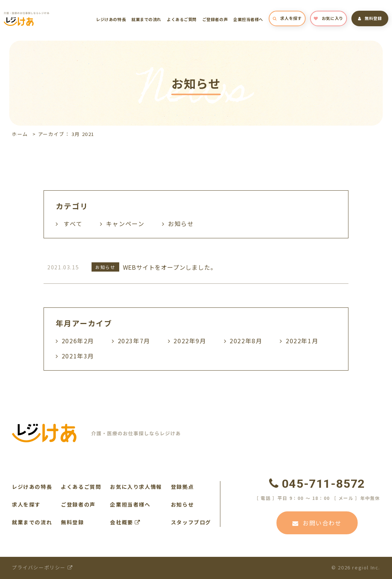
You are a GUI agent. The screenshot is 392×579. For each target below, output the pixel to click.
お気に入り (328, 18)
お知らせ (182, 504)
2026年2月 (78, 341)
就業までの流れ (146, 19)
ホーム (20, 134)
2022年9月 (190, 341)
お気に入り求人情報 (136, 487)
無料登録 (370, 18)
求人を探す (287, 18)
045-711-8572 (317, 484)
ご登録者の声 (215, 19)
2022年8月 (246, 341)
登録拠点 (182, 487)
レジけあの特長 (111, 19)
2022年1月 (302, 341)
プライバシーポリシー (42, 567)
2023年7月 (134, 341)
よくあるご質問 (182, 19)
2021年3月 (78, 356)
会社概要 (125, 522)
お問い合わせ (317, 523)
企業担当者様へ (248, 19)
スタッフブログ (191, 522)
